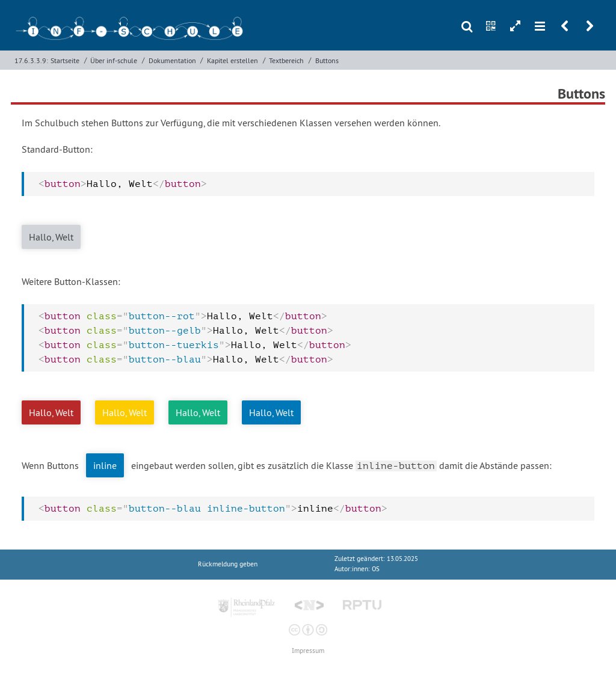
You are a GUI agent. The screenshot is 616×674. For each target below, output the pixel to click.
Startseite (65, 60)
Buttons (327, 60)
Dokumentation (172, 60)
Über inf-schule (114, 60)
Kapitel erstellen (233, 60)
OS (376, 569)
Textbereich (286, 60)
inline (105, 465)
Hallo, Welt (51, 237)
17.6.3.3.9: (31, 60)
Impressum (308, 651)
